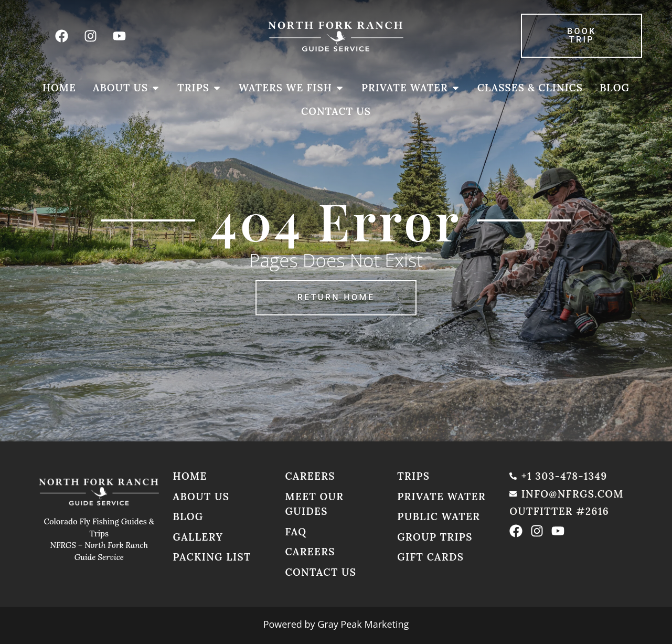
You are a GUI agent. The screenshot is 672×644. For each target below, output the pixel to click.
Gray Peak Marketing (363, 624)
